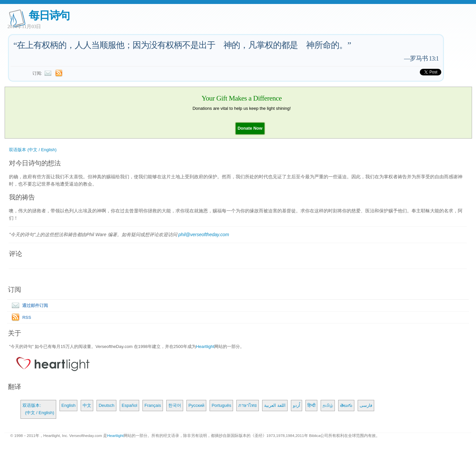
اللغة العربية (275, 405)
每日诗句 (49, 15)
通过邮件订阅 (28, 305)
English (69, 405)
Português (221, 405)
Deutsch (106, 405)
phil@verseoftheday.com (204, 235)
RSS (27, 317)
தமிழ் (328, 405)
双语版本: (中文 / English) (38, 409)
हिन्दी (311, 405)
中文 (87, 405)
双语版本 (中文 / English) (33, 150)
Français (153, 405)
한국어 (175, 405)
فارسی (366, 405)
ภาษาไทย (248, 405)
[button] (250, 128)
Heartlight (205, 346)
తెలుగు (346, 405)
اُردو (297, 405)
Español (129, 405)
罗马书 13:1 (424, 58)
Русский (196, 405)
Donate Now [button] (250, 128)
